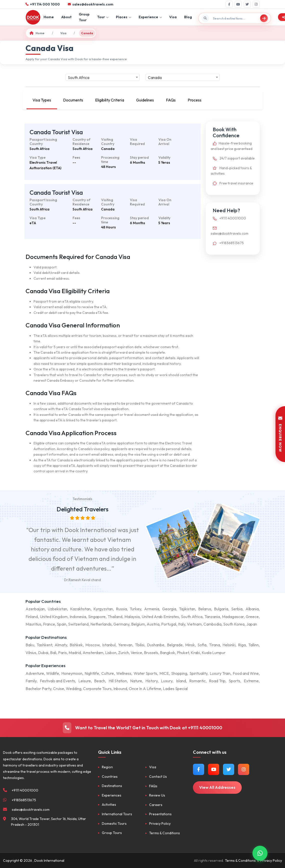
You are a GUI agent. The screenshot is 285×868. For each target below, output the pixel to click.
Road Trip (217, 681)
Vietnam (194, 624)
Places (123, 17)
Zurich (123, 653)
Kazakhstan (80, 609)
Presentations (160, 814)
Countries (110, 777)
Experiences (112, 795)
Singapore (97, 617)
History (152, 681)
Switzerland (78, 624)
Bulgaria (221, 609)
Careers (156, 805)
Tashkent (44, 645)
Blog (188, 17)
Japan (252, 624)
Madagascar (233, 617)
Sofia (202, 645)
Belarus (205, 609)
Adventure (35, 673)
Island (181, 681)
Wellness (124, 673)
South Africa (192, 617)
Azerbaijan (35, 609)
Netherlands (101, 624)
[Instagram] (256, 4)
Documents (73, 100)
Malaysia (132, 617)
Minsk (190, 645)
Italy (182, 624)
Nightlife (92, 673)
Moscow (92, 645)
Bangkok (168, 653)
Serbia (237, 609)
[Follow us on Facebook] (199, 769)
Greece (252, 617)
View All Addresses (217, 787)
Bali (53, 653)
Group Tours (112, 833)
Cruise (59, 689)
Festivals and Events (57, 681)
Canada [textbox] (155, 77)
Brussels (151, 653)
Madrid (75, 653)
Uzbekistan (57, 609)
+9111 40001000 (228, 218)
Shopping (179, 673)
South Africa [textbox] (79, 77)
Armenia (152, 609)
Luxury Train (220, 673)
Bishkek (76, 645)
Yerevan (125, 645)
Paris (62, 653)
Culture (108, 673)
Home (49, 17)
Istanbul (109, 645)
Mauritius (33, 624)
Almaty (61, 645)
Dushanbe (156, 645)
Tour (103, 17)
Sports (234, 681)
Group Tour (84, 17)
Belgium (138, 624)
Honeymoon (72, 673)
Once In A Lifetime (145, 689)
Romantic (197, 681)
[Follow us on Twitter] (229, 769)
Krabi (195, 653)
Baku (30, 645)
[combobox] (103, 77)
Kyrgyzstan (103, 609)
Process (195, 100)
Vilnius (31, 653)
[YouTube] (238, 4)
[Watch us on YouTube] (214, 769)
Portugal (169, 624)
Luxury (167, 681)
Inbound (120, 689)
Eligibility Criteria (110, 100)
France (49, 624)
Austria (153, 624)
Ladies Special (175, 689)
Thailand (115, 617)
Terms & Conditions (165, 833)
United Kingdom (54, 617)
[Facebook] (229, 4)
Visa (173, 17)
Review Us (157, 795)
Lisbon (111, 653)
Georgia (169, 609)
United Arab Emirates (160, 617)
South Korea (234, 624)
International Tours (117, 814)
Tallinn (253, 645)
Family (31, 681)
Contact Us (158, 777)
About (66, 17)
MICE (164, 673)
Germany (121, 624)
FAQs (171, 100)
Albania (252, 609)
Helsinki (229, 645)
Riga (242, 645)
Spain (62, 624)
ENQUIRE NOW (280, 434)
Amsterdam (93, 653)
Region (107, 767)
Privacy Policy (160, 824)
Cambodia (212, 624)
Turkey (135, 609)
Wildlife (53, 673)
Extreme (251, 681)
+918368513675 (227, 243)
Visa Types (42, 100)
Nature (136, 681)
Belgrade (175, 645)
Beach (100, 681)
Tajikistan (187, 609)
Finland (32, 617)
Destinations (112, 786)
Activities (109, 805)
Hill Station (118, 681)
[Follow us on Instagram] (244, 769)
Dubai (43, 653)
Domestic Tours (114, 824)
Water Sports (145, 673)
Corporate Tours (97, 689)
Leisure (85, 681)
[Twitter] (247, 4)
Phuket (183, 653)
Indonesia (78, 617)
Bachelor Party (38, 689)
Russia (121, 609)
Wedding (74, 689)
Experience (150, 17)
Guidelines (145, 100)
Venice (136, 653)
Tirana (214, 645)
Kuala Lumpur (214, 653)
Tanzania (212, 617)
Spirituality (198, 673)
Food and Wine (246, 673)
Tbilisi (140, 645)
